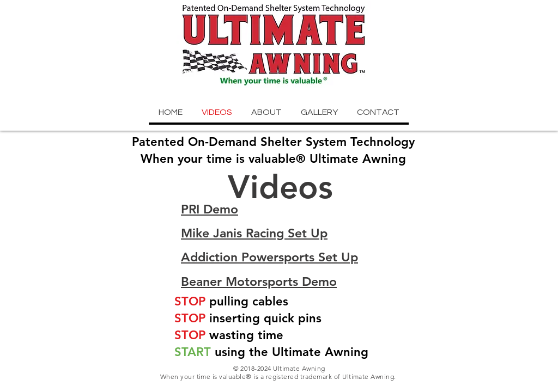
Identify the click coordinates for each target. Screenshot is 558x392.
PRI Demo (210, 209)
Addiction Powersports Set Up (269, 257)
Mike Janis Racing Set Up (254, 233)
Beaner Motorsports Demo (259, 281)
